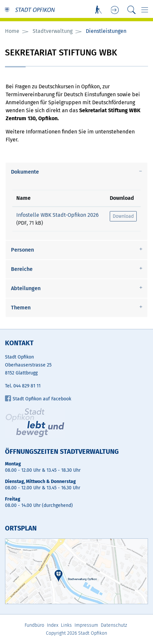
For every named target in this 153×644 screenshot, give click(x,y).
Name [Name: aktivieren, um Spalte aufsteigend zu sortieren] (23, 198)
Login (115, 10)
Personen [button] (22, 250)
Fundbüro (34, 625)
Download (123, 216)
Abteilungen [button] (26, 288)
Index (53, 625)
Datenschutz (114, 625)
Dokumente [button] (25, 172)
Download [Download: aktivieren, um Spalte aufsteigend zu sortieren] (122, 198)
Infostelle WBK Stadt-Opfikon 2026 (58, 215)
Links (66, 625)
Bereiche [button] (22, 269)
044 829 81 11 (27, 386)
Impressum (86, 625)
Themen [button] (21, 308)
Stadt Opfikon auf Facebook (38, 399)
